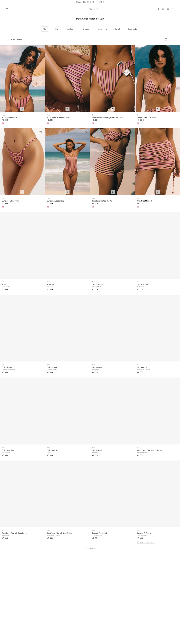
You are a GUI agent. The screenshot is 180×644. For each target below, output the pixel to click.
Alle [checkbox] (45, 29)
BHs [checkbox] (56, 29)
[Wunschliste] (163, 9)
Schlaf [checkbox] (117, 29)
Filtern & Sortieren (14, 40)
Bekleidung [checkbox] (102, 29)
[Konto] (168, 9)
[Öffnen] (7, 9)
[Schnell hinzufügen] (22, 109)
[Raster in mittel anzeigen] (166, 40)
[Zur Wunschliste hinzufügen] (41, 49)
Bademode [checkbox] (132, 29)
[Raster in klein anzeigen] (171, 40)
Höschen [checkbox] (70, 29)
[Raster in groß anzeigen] (161, 40)
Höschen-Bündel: (82, 2)
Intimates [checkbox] (85, 29)
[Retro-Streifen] (3, 123)
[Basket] (173, 9)
